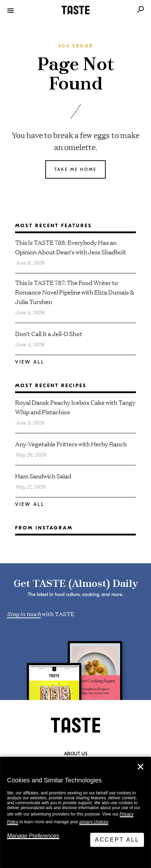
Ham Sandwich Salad (43, 476)
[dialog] (75, 813)
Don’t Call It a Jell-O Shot (49, 333)
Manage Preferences (33, 836)
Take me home (75, 169)
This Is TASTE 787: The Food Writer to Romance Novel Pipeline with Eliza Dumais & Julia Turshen (75, 292)
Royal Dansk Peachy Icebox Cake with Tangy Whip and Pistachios (75, 407)
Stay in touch (24, 613)
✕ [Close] (140, 767)
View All (30, 362)
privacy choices (94, 822)
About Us (76, 754)
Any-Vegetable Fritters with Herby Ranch (71, 444)
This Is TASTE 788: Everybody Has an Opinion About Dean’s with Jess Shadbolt (71, 247)
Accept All (117, 840)
